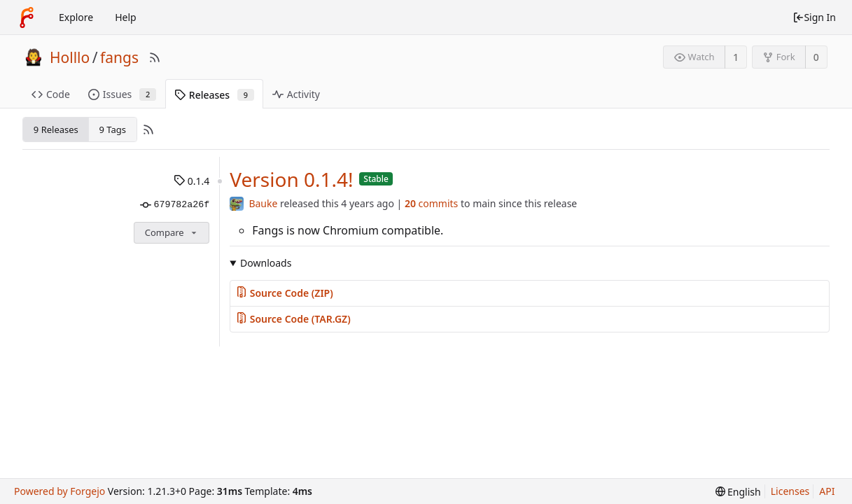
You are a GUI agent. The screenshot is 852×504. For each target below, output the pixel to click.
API (827, 491)
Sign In (814, 17)
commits (431, 203)
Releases (214, 95)
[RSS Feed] (155, 57)
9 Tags (112, 129)
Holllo (70, 57)
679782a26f (175, 205)
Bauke (263, 203)
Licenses (790, 491)
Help (126, 17)
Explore (76, 17)
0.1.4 (191, 181)
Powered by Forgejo (60, 491)
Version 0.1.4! (291, 179)
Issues (122, 94)
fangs (119, 57)
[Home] (27, 17)
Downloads (266, 263)
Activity (296, 94)
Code (51, 94)
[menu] (738, 492)
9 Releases (56, 129)
